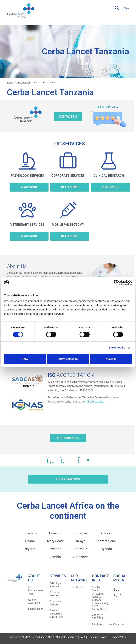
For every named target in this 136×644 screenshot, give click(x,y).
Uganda (106, 549)
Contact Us (68, 116)
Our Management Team (36, 591)
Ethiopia (81, 533)
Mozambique (106, 541)
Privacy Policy (118, 637)
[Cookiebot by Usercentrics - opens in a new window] (116, 282)
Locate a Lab (78, 587)
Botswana (30, 533)
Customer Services (55, 594)
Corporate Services (55, 603)
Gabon (106, 533)
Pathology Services (55, 585)
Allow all (111, 359)
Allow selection (68, 359)
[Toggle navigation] (125, 8)
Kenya (81, 541)
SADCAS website (95, 402)
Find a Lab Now (68, 479)
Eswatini (55, 533)
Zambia (55, 557)
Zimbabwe (81, 557)
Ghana (30, 541)
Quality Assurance (34, 601)
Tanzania (81, 549)
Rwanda (55, 549)
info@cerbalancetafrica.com (108, 624)
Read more (29, 187)
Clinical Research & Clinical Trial (56, 613)
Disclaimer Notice (98, 637)
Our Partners (68, 438)
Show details (117, 348)
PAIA (83, 637)
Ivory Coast (55, 541)
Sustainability (36, 609)
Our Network (24, 82)
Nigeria (30, 549)
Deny (25, 359)
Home (10, 82)
